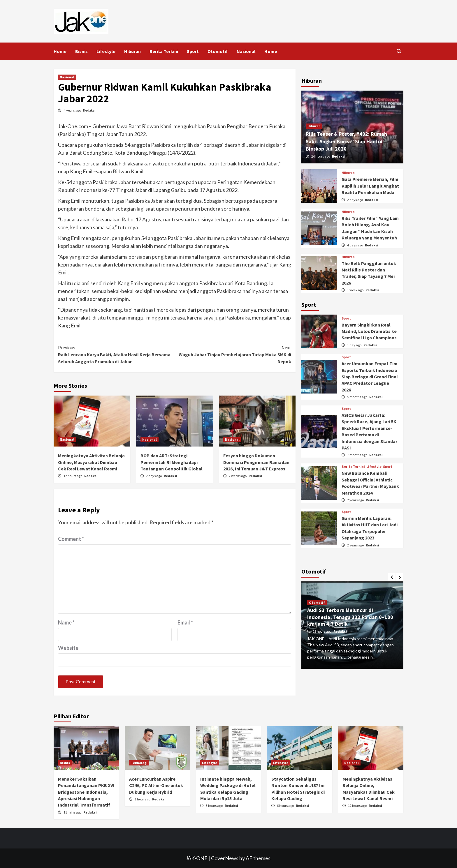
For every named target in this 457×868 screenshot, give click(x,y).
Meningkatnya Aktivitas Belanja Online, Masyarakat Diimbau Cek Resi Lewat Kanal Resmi (91, 462)
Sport (193, 51)
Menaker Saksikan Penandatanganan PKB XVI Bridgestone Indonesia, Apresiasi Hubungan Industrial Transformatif (86, 792)
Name (66, 622)
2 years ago (356, 500)
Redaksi (89, 110)
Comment (71, 539)
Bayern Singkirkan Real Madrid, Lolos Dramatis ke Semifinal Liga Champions (369, 331)
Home (60, 51)
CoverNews (225, 858)
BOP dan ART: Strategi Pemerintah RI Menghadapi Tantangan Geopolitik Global (172, 462)
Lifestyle (106, 51)
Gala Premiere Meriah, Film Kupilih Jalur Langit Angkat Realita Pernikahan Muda (370, 186)
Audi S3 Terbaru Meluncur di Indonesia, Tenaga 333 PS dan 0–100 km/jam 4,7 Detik (350, 617)
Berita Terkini (164, 51)
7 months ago (357, 455)
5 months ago (357, 397)
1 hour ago (143, 799)
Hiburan (132, 51)
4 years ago (73, 110)
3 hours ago (215, 806)
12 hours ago (73, 476)
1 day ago (355, 345)
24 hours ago (321, 156)
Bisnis (81, 51)
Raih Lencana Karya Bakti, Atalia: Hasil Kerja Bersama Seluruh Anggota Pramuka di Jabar (116, 354)
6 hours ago (286, 806)
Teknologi (139, 763)
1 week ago (356, 290)
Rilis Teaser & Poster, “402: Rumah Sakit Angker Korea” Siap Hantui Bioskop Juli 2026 (346, 141)
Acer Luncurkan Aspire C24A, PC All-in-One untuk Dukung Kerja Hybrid (156, 785)
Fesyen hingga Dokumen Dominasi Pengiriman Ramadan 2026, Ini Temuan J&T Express (256, 462)
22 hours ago (322, 631)
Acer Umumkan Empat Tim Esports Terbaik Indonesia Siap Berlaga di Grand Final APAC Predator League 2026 (370, 377)
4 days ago (355, 245)
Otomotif (218, 51)
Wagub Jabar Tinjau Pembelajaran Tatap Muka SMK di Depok (233, 354)
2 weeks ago (238, 476)
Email (185, 622)
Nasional (246, 51)
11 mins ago (73, 812)
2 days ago (154, 476)
